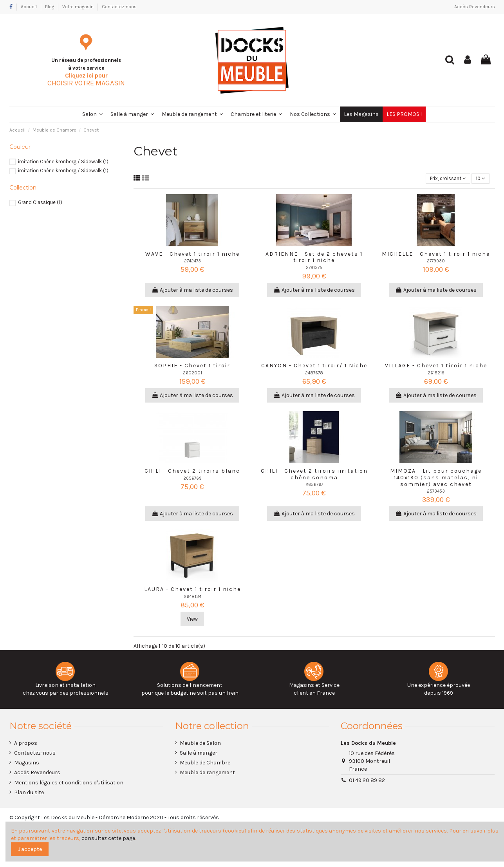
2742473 (192, 262)
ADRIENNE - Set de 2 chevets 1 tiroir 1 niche (314, 258)
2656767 (314, 485)
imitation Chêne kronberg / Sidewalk (63, 162)
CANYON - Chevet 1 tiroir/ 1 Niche (314, 366)
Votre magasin (79, 7)
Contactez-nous (119, 7)
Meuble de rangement (207, 773)
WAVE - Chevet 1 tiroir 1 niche (192, 254)
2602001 (192, 374)
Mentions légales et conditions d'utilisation (69, 783)
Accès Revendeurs (475, 7)
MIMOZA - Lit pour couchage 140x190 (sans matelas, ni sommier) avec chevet (436, 478)
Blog (50, 7)
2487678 (314, 374)
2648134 (192, 597)
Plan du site (29, 793)
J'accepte (30, 849)
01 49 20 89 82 (367, 781)
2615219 (436, 374)
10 (480, 179)
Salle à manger (199, 754)
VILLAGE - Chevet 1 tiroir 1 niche (436, 366)
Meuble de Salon (200, 744)
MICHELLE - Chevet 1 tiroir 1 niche (436, 254)
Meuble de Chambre (205, 763)
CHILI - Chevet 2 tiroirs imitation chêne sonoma (314, 475)
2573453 (436, 492)
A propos (26, 744)
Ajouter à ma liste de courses (192, 291)
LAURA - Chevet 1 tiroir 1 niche (192, 590)
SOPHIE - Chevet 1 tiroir (192, 366)
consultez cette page (108, 838)
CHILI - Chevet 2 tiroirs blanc (192, 472)
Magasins (27, 763)
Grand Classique (40, 202)
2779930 (436, 262)
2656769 (192, 479)
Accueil (29, 7)
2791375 (314, 268)
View (192, 620)
